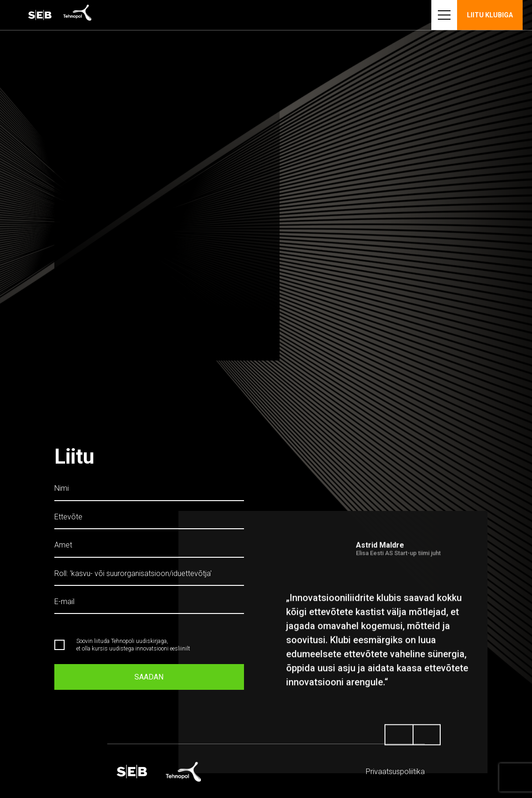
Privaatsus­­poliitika (395, 772)
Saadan (149, 674)
